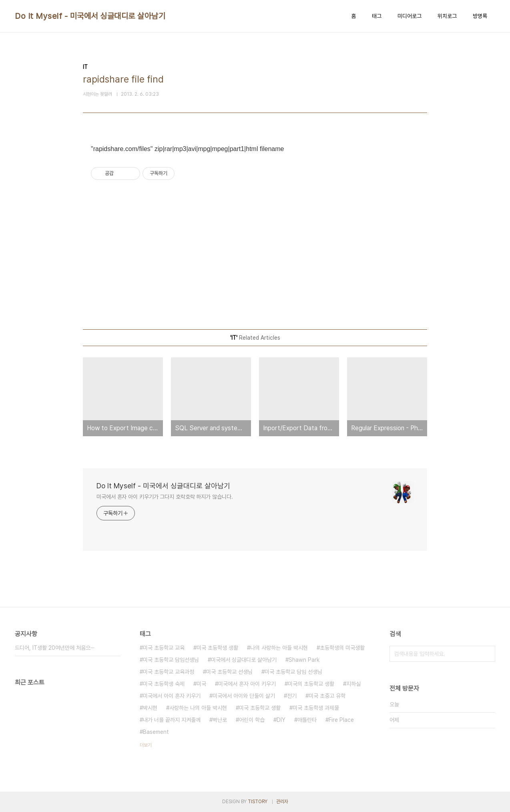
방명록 (480, 16)
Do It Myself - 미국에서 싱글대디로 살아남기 (90, 16)
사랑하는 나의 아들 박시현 (198, 708)
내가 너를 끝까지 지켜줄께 (172, 720)
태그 (377, 16)
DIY (281, 720)
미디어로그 (410, 16)
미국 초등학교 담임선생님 (171, 660)
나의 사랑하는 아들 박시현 (279, 648)
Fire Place (341, 720)
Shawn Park (304, 660)
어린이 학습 (252, 720)
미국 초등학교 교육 (164, 648)
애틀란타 (307, 720)
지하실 (353, 684)
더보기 (146, 745)
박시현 (150, 708)
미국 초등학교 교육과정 (169, 672)
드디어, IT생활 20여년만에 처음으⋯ (55, 648)
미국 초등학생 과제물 (316, 708)
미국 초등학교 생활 (260, 708)
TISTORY (258, 802)
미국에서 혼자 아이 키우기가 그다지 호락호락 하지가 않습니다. (165, 497)
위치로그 (447, 16)
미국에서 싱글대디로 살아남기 (244, 660)
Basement (156, 732)
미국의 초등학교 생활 (311, 684)
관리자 (282, 802)
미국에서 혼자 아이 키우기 (247, 684)
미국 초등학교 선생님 (229, 672)
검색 (487, 654)
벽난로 (220, 720)
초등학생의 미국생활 (342, 648)
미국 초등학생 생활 (217, 648)
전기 (292, 696)
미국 (201, 684)
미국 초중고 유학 (327, 696)
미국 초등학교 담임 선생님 (293, 672)
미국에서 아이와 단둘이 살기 (244, 696)
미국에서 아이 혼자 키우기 (172, 696)
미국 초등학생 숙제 (164, 684)
